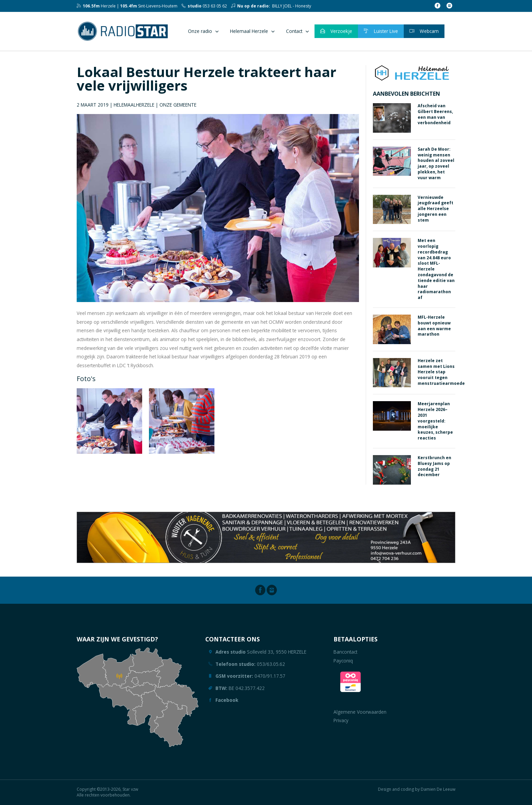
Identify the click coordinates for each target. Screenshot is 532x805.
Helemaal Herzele (249, 31)
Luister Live (381, 31)
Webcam (424, 31)
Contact (294, 31)
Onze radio (200, 31)
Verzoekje (336, 31)
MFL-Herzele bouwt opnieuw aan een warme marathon (434, 326)
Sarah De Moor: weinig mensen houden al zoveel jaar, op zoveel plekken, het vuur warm (436, 163)
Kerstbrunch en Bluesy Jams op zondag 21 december (434, 466)
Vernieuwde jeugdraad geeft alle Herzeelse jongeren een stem (435, 209)
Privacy (341, 720)
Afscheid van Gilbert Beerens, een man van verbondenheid (435, 114)
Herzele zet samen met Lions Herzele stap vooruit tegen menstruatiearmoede (441, 372)
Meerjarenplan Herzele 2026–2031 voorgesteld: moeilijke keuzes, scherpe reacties (435, 421)
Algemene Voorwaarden (360, 712)
